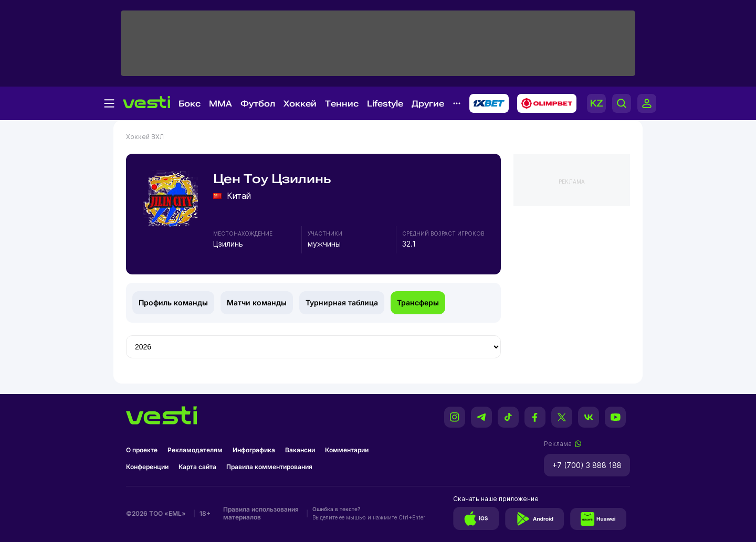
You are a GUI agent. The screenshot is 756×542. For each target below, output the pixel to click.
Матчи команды (257, 302)
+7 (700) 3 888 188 (587, 465)
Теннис (342, 104)
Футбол (258, 104)
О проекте (142, 450)
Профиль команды (173, 302)
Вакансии (300, 450)
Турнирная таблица (342, 302)
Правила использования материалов (261, 513)
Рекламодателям (195, 450)
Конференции (147, 467)
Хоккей (300, 104)
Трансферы (418, 302)
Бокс (190, 104)
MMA (220, 104)
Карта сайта (197, 467)
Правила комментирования (269, 467)
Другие (428, 104)
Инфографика (254, 450)
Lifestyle (385, 104)
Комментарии (347, 450)
